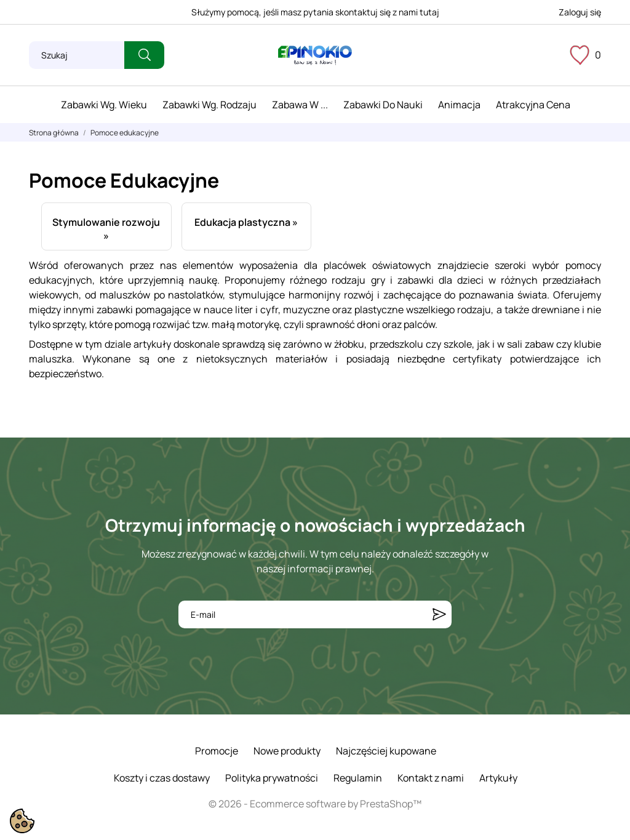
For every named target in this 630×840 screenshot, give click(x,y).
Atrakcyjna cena (533, 105)
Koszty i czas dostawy (162, 778)
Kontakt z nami (431, 778)
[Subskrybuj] (439, 614)
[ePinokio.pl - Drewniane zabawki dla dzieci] (315, 55)
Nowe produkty (287, 751)
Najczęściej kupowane (386, 751)
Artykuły (498, 778)
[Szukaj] (77, 55)
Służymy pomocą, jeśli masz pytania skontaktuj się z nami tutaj (315, 12)
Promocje (217, 751)
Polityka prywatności (272, 778)
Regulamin (358, 778)
